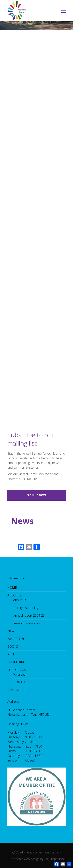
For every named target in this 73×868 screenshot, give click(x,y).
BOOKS (13, 646)
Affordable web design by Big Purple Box (37, 859)
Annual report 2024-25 (29, 615)
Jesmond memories (27, 623)
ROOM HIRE (16, 662)
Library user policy (26, 608)
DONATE (20, 682)
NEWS (12, 631)
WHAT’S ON (16, 639)
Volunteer (20, 674)
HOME (12, 588)
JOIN (11, 654)
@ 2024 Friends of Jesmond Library (37, 852)
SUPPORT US (17, 670)
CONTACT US (17, 690)
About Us (20, 600)
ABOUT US (15, 595)
